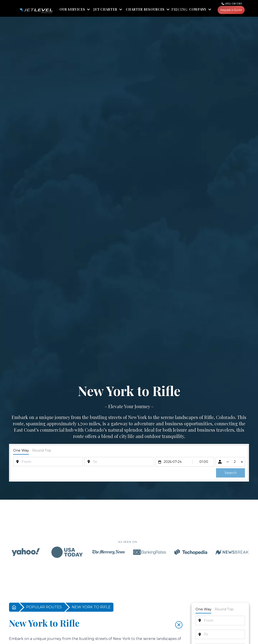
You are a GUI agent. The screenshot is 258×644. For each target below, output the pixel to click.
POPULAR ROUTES (44, 607)
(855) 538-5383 (234, 4)
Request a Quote (231, 10)
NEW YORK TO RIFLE (91, 607)
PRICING (179, 9)
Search (231, 473)
